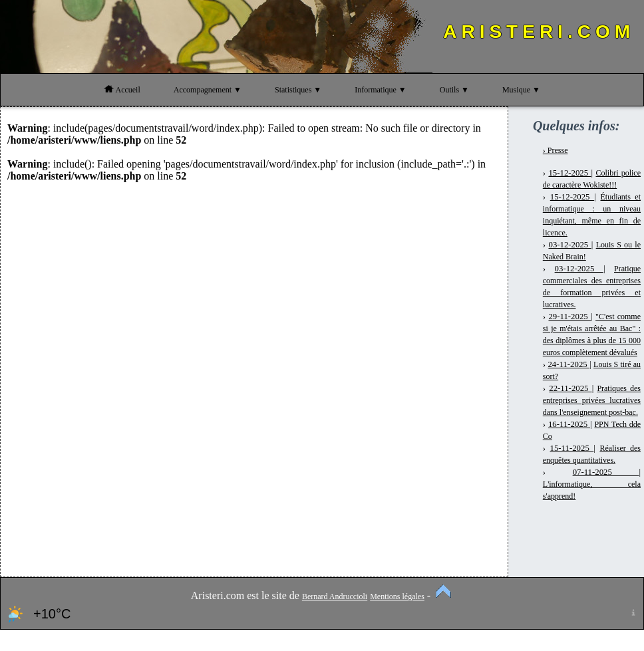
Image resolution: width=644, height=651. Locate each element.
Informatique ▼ (381, 90)
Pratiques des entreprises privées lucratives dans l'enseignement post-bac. (592, 400)
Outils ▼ (454, 90)
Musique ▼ (521, 90)
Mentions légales (397, 596)
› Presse (556, 150)
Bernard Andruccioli (335, 596)
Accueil (122, 90)
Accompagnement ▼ (208, 90)
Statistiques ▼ (298, 90)
